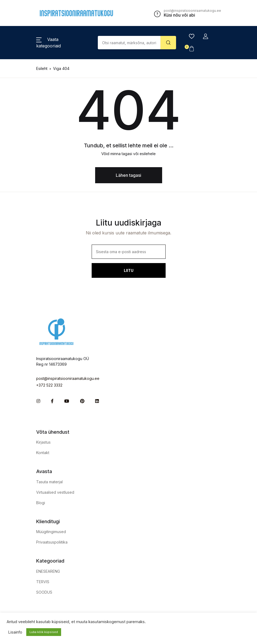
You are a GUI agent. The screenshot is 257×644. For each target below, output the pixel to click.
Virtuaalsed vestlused (55, 492)
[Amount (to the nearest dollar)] (129, 43)
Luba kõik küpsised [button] (44, 632)
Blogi (41, 503)
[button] (206, 36)
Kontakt (43, 453)
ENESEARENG (48, 571)
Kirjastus (43, 442)
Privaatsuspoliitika (52, 542)
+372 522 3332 (49, 385)
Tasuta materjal (49, 482)
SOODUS (44, 592)
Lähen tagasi (128, 175)
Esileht (42, 68)
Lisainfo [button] (15, 632)
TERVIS (43, 582)
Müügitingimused (51, 532)
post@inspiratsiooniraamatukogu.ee (68, 378)
